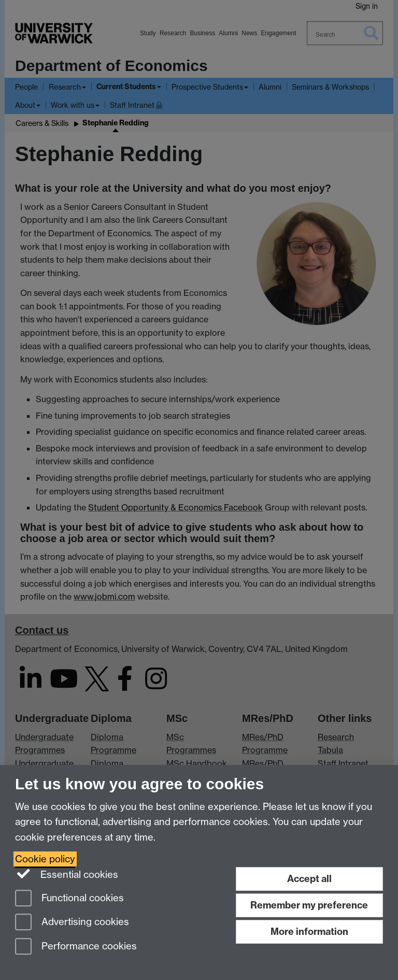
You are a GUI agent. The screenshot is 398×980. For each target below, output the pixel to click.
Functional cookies (69, 899)
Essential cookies (67, 874)
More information (309, 932)
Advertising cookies (72, 923)
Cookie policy (45, 859)
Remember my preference (309, 905)
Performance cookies (76, 947)
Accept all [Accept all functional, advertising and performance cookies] (309, 879)
